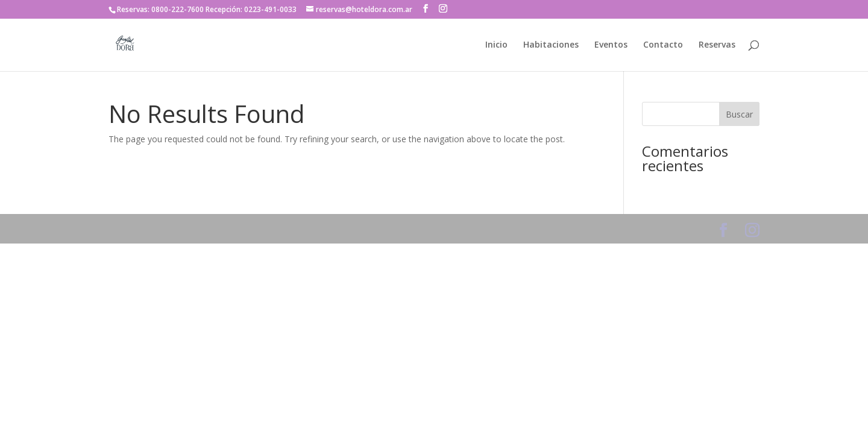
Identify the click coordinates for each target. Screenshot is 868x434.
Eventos (611, 45)
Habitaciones (551, 45)
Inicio (496, 45)
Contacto (663, 45)
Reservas (717, 45)
